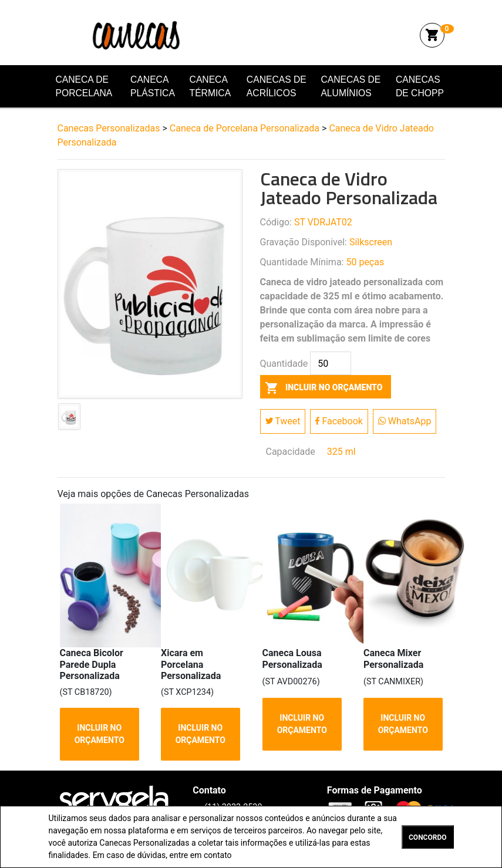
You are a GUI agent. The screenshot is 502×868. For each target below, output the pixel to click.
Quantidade (284, 364)
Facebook (339, 421)
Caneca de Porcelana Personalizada (245, 128)
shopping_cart (432, 35)
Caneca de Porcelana (84, 87)
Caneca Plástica (153, 87)
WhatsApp (405, 421)
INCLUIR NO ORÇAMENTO (99, 734)
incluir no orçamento (321, 387)
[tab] (69, 419)
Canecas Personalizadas (141, 35)
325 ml (341, 452)
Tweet (283, 421)
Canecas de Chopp (420, 87)
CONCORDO (427, 837)
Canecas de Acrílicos (277, 87)
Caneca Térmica (210, 87)
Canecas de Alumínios (351, 87)
